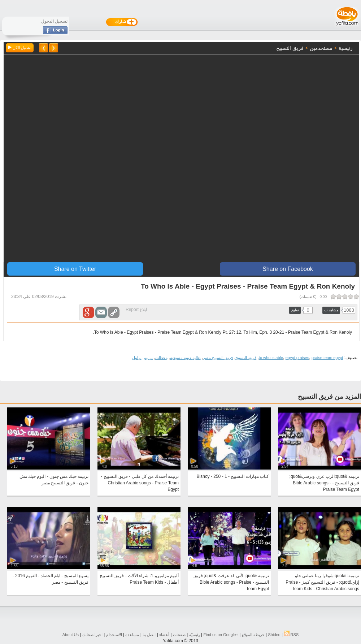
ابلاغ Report (136, 310)
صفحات (179, 635)
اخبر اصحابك (92, 635)
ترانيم (148, 358)
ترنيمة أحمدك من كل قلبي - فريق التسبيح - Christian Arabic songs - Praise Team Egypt (140, 483)
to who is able (271, 358)
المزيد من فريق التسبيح (329, 397)
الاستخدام (114, 635)
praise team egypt (327, 358)
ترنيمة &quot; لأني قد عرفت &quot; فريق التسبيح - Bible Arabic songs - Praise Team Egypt (231, 582)
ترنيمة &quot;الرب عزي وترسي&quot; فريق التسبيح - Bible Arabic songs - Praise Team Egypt (324, 483)
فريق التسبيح (246, 358)
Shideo (274, 635)
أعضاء (164, 635)
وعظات (161, 358)
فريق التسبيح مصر (218, 358)
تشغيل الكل (20, 48)
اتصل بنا (149, 635)
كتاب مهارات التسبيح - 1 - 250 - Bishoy (233, 476)
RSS (292, 635)
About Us (71, 635)
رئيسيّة (195, 635)
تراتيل (137, 358)
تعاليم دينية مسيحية (185, 358)
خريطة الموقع (253, 635)
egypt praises (297, 358)
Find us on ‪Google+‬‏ (221, 635)
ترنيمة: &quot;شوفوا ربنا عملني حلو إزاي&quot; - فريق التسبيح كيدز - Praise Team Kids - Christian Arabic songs (322, 582)
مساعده (132, 635)
